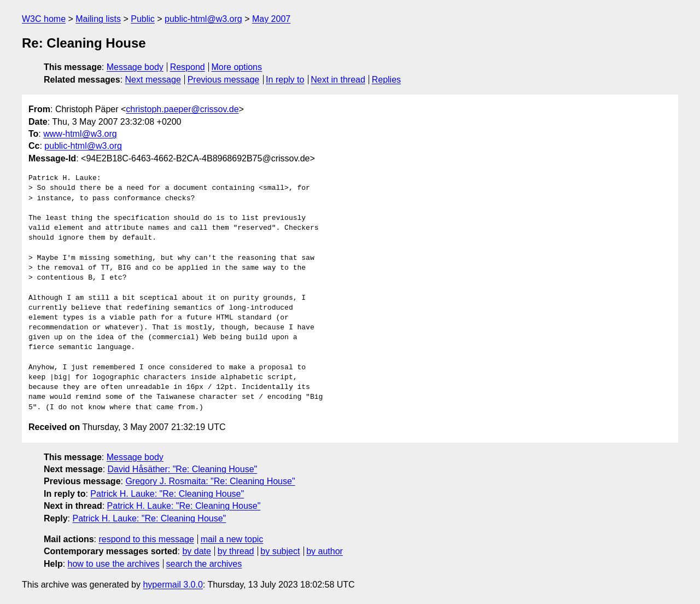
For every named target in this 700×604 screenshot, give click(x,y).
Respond (188, 67)
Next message (153, 80)
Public (143, 19)
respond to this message (146, 539)
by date (196, 551)
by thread (236, 551)
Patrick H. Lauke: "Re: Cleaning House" (167, 494)
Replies (386, 80)
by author (325, 551)
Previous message (224, 80)
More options (237, 67)
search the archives (204, 564)
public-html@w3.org (203, 19)
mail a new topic (232, 539)
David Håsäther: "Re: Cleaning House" (183, 469)
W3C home (44, 19)
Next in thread (338, 80)
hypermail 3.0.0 (173, 585)
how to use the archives (114, 564)
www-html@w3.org (80, 134)
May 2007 (271, 19)
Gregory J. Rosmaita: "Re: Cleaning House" (210, 481)
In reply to (285, 80)
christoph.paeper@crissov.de (182, 109)
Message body (135, 67)
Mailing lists (98, 19)
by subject (280, 551)
